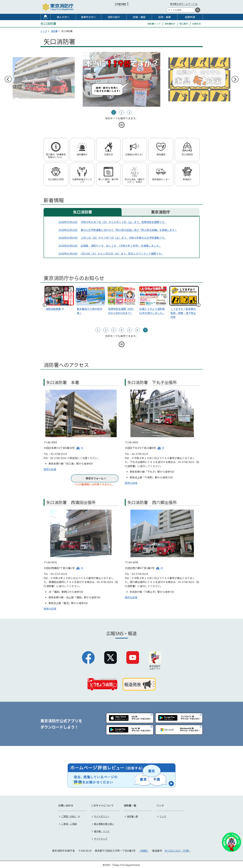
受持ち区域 (50, 469)
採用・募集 (165, 17)
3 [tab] (129, 112)
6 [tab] (137, 330)
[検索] (198, 10)
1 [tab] (114, 112)
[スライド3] (153, 301)
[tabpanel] (121, 79)
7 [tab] (145, 330)
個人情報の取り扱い (104, 823)
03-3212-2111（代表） (178, 850)
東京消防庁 (161, 212)
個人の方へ (63, 17)
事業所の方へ (88, 17)
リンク (163, 816)
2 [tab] (121, 112)
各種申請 (190, 17)
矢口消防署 (83, 212)
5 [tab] (129, 330)
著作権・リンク (102, 830)
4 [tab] (121, 330)
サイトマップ (101, 838)
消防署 (54, 31)
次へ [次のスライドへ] (235, 79)
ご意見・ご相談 (69, 823)
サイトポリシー (102, 816)
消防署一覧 (132, 816)
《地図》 (144, 850)
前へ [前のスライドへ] (8, 79)
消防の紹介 (114, 17)
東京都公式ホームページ (182, 4)
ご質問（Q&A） (69, 816)
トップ (45, 18)
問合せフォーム (95, 478)
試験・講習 (139, 17)
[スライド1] (90, 301)
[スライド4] (184, 303)
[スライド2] (122, 301)
